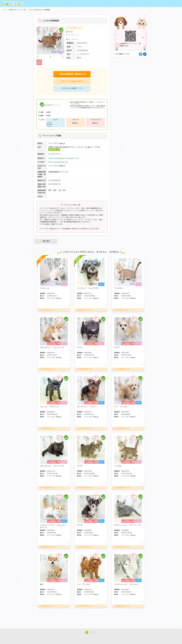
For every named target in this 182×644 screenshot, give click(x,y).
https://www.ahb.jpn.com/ (58, 162)
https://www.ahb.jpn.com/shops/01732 (63, 158)
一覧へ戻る (46, 241)
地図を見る (53, 150)
